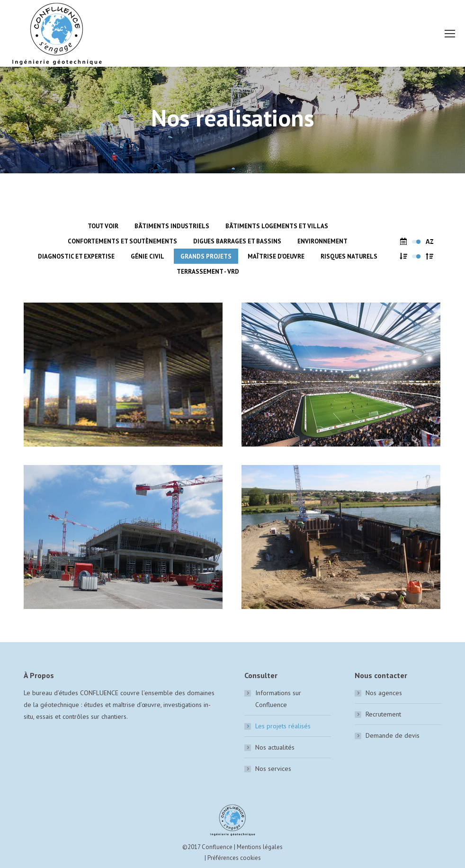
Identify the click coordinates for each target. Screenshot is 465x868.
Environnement (322, 241)
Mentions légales (260, 847)
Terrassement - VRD (208, 272)
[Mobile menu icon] (450, 34)
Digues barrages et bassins (237, 241)
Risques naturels (349, 256)
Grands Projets (206, 256)
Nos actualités (275, 747)
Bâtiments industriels (172, 226)
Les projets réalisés (283, 726)
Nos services (273, 769)
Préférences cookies (234, 858)
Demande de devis (393, 735)
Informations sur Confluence (278, 699)
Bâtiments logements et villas (277, 226)
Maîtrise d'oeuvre (276, 256)
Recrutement (383, 714)
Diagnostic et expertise (76, 256)
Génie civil (148, 256)
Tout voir (103, 226)
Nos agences (384, 693)
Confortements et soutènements (122, 241)
